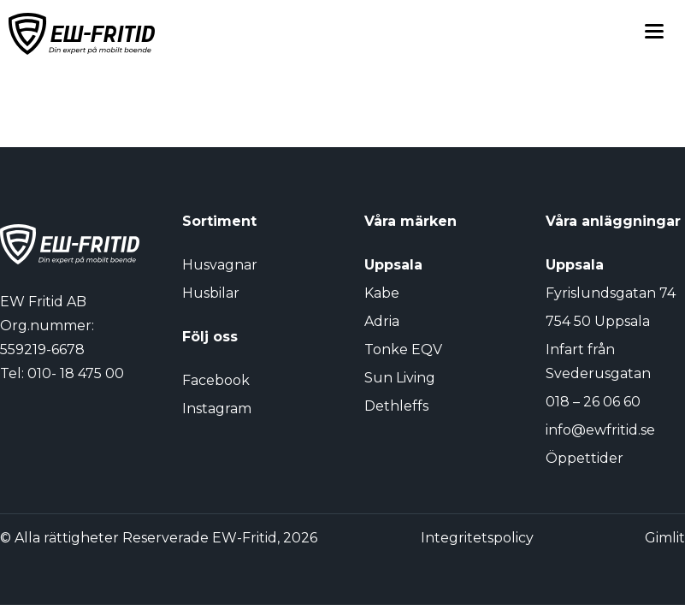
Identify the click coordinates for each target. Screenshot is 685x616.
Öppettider (585, 458)
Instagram (217, 409)
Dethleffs (396, 406)
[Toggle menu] (654, 34)
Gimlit (665, 538)
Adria (382, 321)
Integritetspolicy (477, 538)
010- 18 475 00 (76, 373)
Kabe (382, 293)
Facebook (216, 380)
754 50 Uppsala (598, 321)
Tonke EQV (403, 349)
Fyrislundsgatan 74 (611, 293)
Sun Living (400, 378)
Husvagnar (220, 265)
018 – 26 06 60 (593, 402)
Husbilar (211, 293)
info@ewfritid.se (600, 430)
